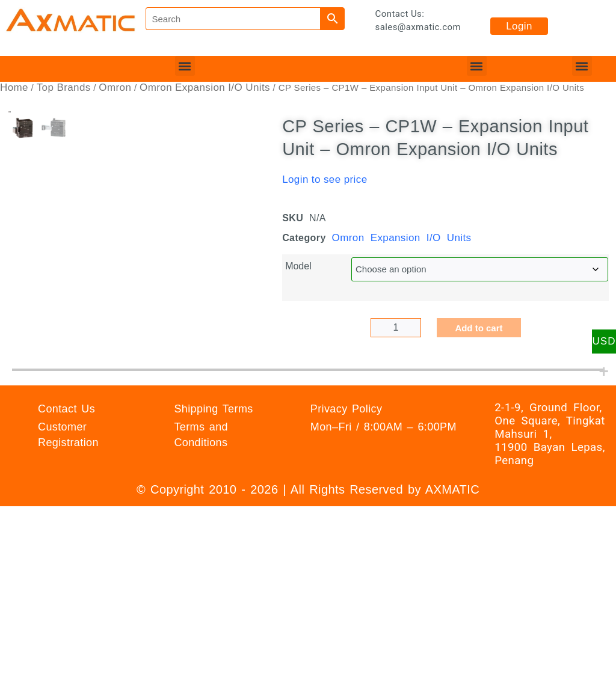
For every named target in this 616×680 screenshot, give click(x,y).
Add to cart (479, 328)
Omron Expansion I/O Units (205, 87)
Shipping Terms (213, 512)
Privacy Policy (346, 512)
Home (14, 87)
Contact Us (66, 512)
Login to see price (325, 179)
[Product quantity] (396, 328)
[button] (185, 66)
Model (298, 266)
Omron (115, 87)
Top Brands (64, 87)
